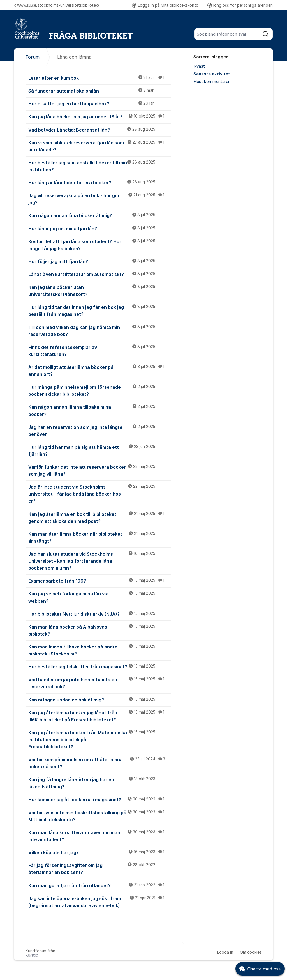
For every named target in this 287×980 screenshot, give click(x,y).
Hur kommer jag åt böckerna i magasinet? (100, 799)
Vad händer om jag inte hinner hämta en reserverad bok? (100, 683)
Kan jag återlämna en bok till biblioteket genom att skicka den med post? (100, 517)
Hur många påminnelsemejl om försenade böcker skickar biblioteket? (100, 390)
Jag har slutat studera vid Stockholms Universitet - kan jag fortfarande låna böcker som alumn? (100, 561)
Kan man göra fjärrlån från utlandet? (100, 885)
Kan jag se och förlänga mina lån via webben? (100, 597)
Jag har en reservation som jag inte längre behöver (100, 430)
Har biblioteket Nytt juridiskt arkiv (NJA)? (100, 614)
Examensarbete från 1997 (100, 581)
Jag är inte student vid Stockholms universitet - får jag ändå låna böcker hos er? (100, 494)
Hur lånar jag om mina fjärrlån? (100, 228)
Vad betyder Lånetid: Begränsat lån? (100, 130)
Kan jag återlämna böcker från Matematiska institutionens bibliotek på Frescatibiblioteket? (100, 739)
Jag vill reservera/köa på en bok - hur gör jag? (100, 199)
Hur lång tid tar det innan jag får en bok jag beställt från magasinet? (100, 310)
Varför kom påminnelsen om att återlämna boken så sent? (100, 763)
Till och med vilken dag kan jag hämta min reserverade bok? (100, 331)
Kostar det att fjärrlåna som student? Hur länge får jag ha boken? (100, 245)
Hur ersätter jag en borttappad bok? (100, 103)
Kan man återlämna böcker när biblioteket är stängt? (100, 537)
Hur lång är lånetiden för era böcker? (100, 182)
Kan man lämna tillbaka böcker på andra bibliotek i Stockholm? (100, 650)
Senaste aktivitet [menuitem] (212, 74)
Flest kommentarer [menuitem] (211, 82)
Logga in (225, 952)
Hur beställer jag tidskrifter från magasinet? (100, 666)
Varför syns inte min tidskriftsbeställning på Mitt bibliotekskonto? (100, 816)
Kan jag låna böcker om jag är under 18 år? (100, 116)
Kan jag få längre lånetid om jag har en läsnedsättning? (100, 783)
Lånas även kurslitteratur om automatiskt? (100, 274)
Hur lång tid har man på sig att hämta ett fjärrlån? (100, 450)
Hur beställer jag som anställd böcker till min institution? (100, 166)
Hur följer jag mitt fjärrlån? (100, 261)
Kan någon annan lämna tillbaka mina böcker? (100, 410)
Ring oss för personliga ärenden (240, 5)
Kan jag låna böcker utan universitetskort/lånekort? (100, 290)
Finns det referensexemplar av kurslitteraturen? (100, 350)
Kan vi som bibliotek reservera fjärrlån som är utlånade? (100, 146)
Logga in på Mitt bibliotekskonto (165, 5)
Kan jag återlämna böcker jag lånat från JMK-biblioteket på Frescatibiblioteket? (100, 716)
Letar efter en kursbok (100, 78)
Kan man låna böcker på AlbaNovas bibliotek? (100, 630)
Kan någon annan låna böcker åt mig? (100, 215)
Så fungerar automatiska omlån (100, 91)
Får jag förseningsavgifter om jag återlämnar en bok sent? (100, 869)
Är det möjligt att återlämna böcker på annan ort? (100, 370)
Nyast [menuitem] (199, 66)
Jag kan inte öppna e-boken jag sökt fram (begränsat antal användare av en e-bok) (100, 902)
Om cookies (251, 952)
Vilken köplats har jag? (100, 852)
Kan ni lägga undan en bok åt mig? (100, 700)
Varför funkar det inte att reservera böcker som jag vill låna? (100, 470)
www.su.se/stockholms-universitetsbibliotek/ (57, 5)
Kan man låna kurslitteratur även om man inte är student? (100, 836)
